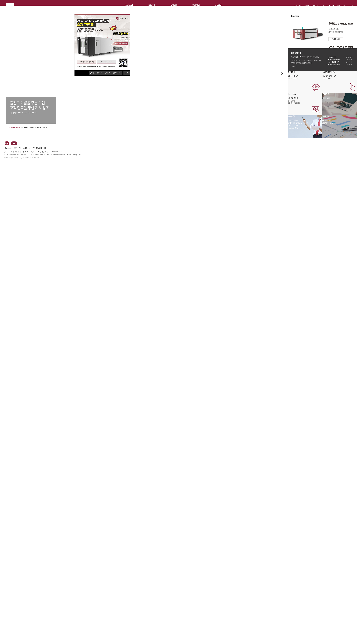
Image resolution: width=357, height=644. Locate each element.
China (344, 6)
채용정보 (307, 6)
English (332, 6)
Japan (350, 6)
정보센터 (298, 6)
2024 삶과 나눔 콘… (340, 63)
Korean (324, 6)
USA (338, 6)
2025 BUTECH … (340, 58)
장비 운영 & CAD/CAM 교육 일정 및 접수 (36, 127)
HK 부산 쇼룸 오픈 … (340, 66)
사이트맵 (316, 6)
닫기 (127, 73)
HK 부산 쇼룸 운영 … (340, 61)
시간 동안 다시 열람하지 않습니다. (106, 73)
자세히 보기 (336, 40)
